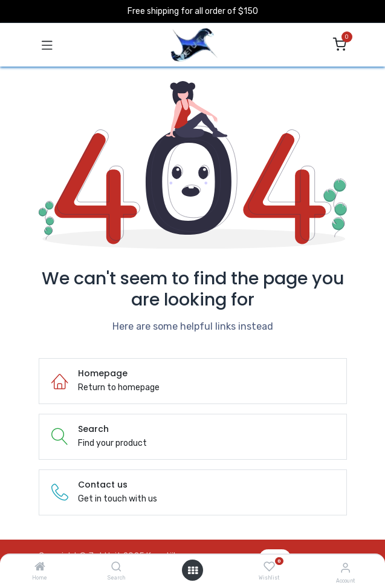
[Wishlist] (269, 567)
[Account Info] (345, 568)
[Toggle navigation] (47, 45)
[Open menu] (193, 570)
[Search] (116, 568)
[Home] (40, 568)
